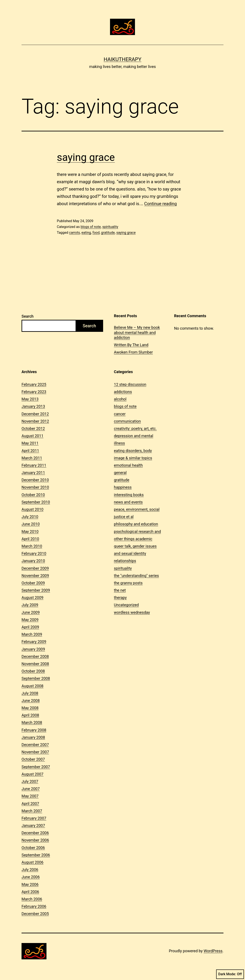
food (96, 233)
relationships (125, 561)
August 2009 (33, 598)
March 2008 (32, 722)
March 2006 (32, 899)
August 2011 (33, 436)
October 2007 (33, 759)
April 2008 (30, 715)
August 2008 (33, 686)
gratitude (108, 233)
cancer (120, 414)
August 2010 (33, 509)
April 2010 (30, 539)
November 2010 (35, 487)
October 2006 (33, 848)
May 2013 (30, 399)
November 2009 (35, 576)
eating (86, 233)
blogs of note (91, 227)
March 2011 (32, 458)
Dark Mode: (230, 974)
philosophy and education (136, 524)
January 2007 (33, 825)
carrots (74, 233)
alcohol (120, 399)
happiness (123, 487)
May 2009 (30, 620)
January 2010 (33, 561)
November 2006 (35, 840)
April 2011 (30, 451)
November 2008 (35, 664)
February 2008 (34, 730)
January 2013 (33, 406)
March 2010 (32, 546)
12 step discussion (130, 384)
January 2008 (33, 737)
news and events (128, 502)
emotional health (128, 465)
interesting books (129, 495)
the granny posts (128, 583)
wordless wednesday (132, 612)
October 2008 (33, 671)
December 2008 (35, 656)
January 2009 (33, 649)
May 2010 (30, 532)
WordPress (213, 951)
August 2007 (33, 774)
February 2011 (34, 465)
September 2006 (36, 855)
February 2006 (34, 906)
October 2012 (33, 428)
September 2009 (36, 590)
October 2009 (33, 583)
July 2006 (30, 870)
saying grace (86, 157)
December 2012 (35, 414)
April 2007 (30, 804)
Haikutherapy (122, 59)
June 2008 (31, 701)
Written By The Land (131, 345)
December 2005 (35, 914)
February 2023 (34, 392)
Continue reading (160, 204)
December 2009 (35, 568)
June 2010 (31, 524)
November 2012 (35, 421)
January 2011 (33, 473)
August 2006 (33, 862)
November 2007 (35, 752)
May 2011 (30, 443)
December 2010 (35, 480)
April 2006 (30, 892)
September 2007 (36, 767)
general (120, 473)
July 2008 (30, 693)
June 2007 (31, 789)
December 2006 (35, 833)
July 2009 (30, 605)
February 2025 (34, 384)
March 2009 (32, 634)
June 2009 (31, 612)
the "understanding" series (136, 576)
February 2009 (34, 642)
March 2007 (32, 811)
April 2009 (30, 627)
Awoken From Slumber (133, 352)
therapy (120, 598)
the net (120, 590)
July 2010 (30, 517)
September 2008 (36, 678)
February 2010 (34, 553)
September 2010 (36, 502)
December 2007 (35, 745)
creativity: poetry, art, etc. (135, 428)
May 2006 (30, 884)
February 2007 (34, 818)
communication (127, 421)
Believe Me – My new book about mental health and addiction (137, 332)
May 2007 (30, 796)
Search (28, 316)
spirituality (110, 227)
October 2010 (33, 495)
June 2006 (31, 877)
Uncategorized (126, 605)
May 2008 (30, 708)
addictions (123, 392)
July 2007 (30, 781)
